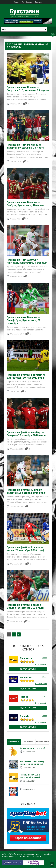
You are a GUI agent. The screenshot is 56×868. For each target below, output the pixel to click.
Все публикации (27, 2)
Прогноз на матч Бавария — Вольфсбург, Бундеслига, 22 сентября (24, 320)
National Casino (13, 733)
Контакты (39, 2)
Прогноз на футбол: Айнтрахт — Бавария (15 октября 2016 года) (26, 491)
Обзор (44, 658)
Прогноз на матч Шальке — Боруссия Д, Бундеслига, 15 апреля (28, 89)
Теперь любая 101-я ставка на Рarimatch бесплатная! (30, 777)
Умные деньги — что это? (33, 748)
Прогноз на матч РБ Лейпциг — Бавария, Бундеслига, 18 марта (25, 146)
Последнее (28, 742)
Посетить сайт (41, 664)
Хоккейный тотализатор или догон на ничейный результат (32, 764)
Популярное (14, 742)
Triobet (24, 697)
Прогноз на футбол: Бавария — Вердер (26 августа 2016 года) (25, 606)
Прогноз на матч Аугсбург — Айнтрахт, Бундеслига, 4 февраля (27, 261)
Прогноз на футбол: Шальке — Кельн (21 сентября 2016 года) (25, 549)
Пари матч (26, 658)
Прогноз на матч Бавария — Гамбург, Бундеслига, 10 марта (25, 204)
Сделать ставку (28, 669)
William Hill (26, 677)
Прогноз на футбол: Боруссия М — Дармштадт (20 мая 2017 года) (27, 376)
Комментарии (42, 742)
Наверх (52, 865)
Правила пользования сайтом (28, 857)
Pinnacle (25, 716)
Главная (17, 2)
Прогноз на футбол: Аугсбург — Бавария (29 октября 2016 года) (26, 434)
